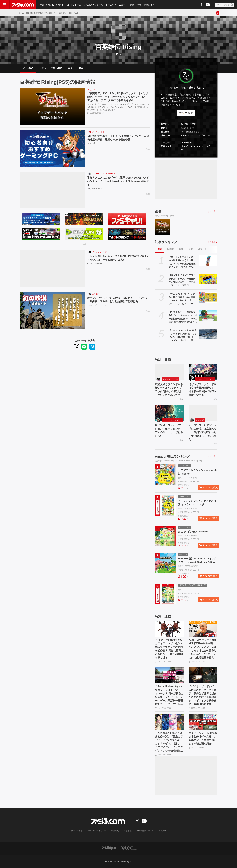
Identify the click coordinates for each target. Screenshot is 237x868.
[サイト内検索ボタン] (225, 5)
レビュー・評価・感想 (51, 68)
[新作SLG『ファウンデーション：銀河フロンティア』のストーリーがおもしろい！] (169, 413)
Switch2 (50, 5)
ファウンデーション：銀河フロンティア (173, 420)
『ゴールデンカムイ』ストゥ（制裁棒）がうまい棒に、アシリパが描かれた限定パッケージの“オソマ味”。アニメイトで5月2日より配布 (183, 262)
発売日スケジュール (93, 5)
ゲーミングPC (98, 132)
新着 (42, 5)
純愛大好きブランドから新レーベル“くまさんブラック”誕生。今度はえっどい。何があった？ (169, 390)
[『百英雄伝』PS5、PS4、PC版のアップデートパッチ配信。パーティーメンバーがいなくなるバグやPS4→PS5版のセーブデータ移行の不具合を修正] (52, 107)
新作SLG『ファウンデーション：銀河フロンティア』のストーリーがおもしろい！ (169, 431)
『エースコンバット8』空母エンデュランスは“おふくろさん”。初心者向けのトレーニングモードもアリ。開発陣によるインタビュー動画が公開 (183, 336)
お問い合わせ (76, 831)
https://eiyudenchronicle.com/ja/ (196, 148)
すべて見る (212, 211)
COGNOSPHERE (95, 264)
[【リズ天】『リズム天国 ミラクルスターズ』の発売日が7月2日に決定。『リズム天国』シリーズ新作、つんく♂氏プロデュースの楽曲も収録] (208, 279)
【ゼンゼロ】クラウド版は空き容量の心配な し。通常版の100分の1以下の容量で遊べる (203, 390)
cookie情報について (145, 831)
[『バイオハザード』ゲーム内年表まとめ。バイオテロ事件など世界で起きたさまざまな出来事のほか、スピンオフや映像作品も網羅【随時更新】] (203, 675)
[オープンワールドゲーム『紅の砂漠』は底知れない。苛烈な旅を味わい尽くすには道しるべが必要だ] (203, 413)
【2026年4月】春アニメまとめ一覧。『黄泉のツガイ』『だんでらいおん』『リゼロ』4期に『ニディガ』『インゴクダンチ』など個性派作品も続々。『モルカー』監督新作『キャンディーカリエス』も (169, 742)
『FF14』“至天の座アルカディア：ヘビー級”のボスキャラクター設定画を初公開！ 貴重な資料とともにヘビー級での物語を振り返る (169, 649)
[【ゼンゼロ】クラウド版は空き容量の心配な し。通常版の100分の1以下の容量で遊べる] (203, 372)
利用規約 (115, 831)
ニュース (123, 5)
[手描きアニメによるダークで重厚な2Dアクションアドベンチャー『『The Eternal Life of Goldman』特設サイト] (52, 190)
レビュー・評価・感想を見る (185, 88)
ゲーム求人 (111, 5)
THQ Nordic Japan (95, 189)
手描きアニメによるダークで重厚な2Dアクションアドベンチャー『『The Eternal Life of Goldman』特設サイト (118, 181)
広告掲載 (162, 831)
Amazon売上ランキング (172, 457)
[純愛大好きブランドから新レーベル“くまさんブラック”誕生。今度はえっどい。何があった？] (169, 372)
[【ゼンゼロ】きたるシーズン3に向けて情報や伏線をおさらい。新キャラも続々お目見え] (52, 269)
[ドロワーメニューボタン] (5, 5)
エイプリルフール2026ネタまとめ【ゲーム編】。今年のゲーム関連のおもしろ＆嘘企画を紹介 (203, 738)
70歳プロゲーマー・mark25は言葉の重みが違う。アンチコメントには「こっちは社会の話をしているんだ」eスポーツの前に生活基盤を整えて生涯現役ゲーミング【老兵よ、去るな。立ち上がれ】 (202, 649)
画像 (70, 68)
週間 (181, 249)
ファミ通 (91, 143)
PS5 (67, 5)
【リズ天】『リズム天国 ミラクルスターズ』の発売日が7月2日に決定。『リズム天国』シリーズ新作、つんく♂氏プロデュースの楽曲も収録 (183, 281)
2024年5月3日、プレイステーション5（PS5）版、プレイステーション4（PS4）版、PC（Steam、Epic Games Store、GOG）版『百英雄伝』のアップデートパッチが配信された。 (118, 107)
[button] (186, 154)
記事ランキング (166, 242)
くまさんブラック (171, 379)
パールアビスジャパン (97, 305)
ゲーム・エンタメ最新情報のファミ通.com (37, 13)
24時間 (171, 249)
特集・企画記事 (145, 5)
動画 (132, 5)
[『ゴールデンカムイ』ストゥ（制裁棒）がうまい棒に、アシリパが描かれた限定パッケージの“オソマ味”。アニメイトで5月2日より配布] (208, 261)
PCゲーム (76, 5)
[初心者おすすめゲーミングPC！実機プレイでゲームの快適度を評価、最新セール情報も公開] (52, 148)
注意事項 (128, 831)
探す (191, 113)
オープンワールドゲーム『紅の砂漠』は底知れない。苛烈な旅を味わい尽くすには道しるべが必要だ (202, 432)
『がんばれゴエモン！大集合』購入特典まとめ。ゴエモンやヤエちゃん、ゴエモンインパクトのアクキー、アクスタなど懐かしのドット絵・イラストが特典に (182, 299)
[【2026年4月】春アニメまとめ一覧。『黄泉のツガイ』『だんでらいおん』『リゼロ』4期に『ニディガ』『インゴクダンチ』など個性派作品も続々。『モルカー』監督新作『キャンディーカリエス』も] (169, 722)
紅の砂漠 (95, 294)
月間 (191, 249)
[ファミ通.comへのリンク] (23, 5)
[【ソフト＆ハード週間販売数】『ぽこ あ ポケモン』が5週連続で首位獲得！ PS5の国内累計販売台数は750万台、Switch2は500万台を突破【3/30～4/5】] (208, 316)
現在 (160, 249)
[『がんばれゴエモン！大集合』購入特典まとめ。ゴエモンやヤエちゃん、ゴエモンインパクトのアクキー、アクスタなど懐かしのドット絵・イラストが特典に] (208, 297)
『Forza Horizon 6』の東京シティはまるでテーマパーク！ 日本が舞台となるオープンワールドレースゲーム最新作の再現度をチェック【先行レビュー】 (169, 695)
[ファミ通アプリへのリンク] (109, 848)
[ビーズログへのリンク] (129, 848)
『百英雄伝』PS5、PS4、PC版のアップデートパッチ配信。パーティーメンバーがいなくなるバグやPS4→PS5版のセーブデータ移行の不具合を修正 (118, 97)
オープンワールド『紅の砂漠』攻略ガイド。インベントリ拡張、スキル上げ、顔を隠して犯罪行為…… (118, 300)
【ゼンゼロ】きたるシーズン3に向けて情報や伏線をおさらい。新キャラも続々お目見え (118, 258)
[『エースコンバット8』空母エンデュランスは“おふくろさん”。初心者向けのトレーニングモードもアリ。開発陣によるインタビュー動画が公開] (208, 334)
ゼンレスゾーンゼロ (100, 252)
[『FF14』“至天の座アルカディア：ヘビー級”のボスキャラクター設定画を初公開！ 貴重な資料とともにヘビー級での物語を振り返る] (169, 629)
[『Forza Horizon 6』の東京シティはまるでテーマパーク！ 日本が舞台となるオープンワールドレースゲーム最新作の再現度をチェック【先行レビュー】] (169, 675)
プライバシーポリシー (97, 831)
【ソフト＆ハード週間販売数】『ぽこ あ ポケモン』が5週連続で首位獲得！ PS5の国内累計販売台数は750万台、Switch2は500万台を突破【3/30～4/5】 (183, 317)
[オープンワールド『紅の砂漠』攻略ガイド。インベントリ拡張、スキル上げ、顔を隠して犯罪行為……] (52, 310)
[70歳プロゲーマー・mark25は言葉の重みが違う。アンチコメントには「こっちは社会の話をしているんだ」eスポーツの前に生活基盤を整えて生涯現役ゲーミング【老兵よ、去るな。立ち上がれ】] (203, 629)
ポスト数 (202, 249)
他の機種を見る (193, 132)
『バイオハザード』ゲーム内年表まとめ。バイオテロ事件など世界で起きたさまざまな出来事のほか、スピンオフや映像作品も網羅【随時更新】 (202, 695)
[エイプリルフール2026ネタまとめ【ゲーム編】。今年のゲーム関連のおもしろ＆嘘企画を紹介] (203, 722)
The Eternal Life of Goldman (104, 174)
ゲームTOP (28, 68)
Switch (59, 5)
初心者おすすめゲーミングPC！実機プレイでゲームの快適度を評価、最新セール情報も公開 (118, 138)
